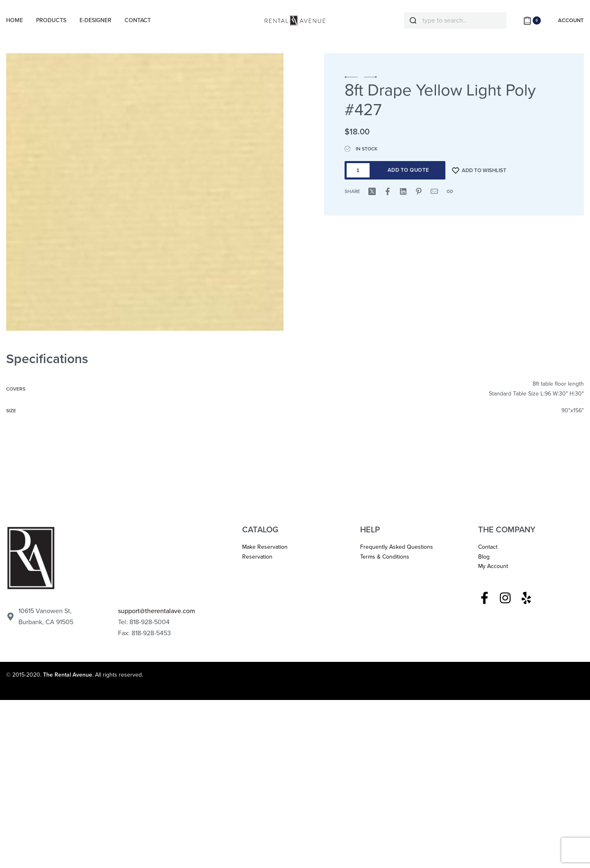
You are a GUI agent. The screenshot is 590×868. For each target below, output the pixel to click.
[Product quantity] (358, 170)
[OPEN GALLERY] (145, 192)
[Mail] (434, 191)
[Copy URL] (450, 191)
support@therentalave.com (157, 611)
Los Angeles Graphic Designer (346, 675)
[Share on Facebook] (388, 191)
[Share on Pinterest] (419, 191)
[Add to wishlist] (479, 170)
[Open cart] (532, 20)
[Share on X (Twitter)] (372, 191)
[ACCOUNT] (571, 21)
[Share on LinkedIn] (403, 191)
